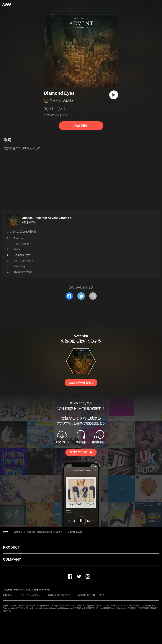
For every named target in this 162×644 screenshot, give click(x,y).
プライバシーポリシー (30, 595)
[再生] (114, 95)
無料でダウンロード (81, 452)
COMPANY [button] (12, 559)
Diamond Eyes (75, 532)
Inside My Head (23, 272)
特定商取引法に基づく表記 (91, 595)
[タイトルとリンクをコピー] (93, 296)
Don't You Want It (23, 261)
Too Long (19, 238)
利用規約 (7, 595)
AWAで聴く (81, 126)
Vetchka (68, 101)
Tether (17, 249)
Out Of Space (21, 244)
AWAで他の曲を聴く (81, 383)
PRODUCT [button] (11, 547)
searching (19, 266)
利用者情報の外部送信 (59, 595)
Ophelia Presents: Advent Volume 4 (47, 218)
